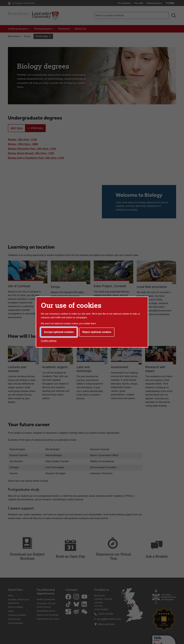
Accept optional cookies (59, 332)
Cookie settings (49, 341)
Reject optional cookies (97, 332)
